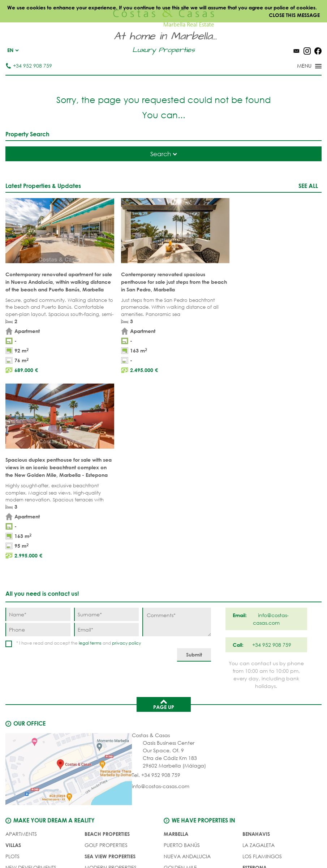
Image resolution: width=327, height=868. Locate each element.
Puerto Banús (182, 662)
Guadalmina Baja (266, 718)
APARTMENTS (21, 651)
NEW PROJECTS (103, 696)
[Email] (107, 447)
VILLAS (13, 662)
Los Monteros (262, 707)
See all (308, 186)
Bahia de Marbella (188, 718)
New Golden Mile (265, 696)
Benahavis (256, 651)
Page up (164, 521)
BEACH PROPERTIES (107, 651)
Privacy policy (183, 846)
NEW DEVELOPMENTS (31, 685)
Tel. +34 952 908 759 (156, 592)
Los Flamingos (262, 673)
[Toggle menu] (300, 67)
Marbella (176, 651)
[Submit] (194, 472)
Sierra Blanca (183, 696)
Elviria (173, 707)
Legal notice (143, 846)
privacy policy (126, 460)
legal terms (90, 460)
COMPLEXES (20, 696)
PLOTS (12, 673)
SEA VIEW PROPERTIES (110, 673)
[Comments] (177, 439)
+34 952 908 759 (29, 66)
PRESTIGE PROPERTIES (110, 707)
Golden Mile (180, 685)
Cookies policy (226, 846)
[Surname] (107, 431)
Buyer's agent (24, 707)
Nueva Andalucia (187, 673)
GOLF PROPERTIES (106, 662)
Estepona (255, 685)
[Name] (38, 431)
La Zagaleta (259, 662)
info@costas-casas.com (161, 603)
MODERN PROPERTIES (111, 685)
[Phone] (38, 447)
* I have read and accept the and (79, 460)
